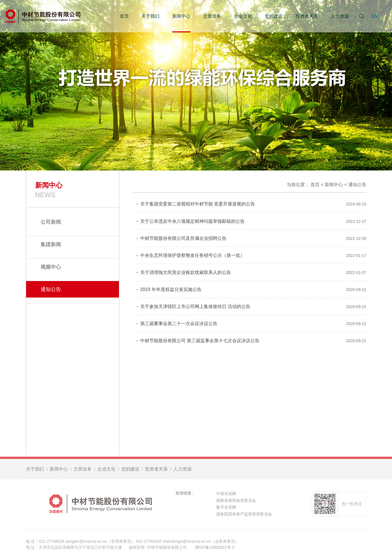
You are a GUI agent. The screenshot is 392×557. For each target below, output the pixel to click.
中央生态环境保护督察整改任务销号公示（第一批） (192, 255)
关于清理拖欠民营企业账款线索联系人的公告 (186, 272)
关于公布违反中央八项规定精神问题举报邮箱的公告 (192, 221)
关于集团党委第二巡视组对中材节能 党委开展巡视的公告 (198, 204)
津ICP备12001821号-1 (215, 548)
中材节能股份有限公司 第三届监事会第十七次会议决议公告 (200, 341)
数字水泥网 (226, 508)
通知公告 (357, 185)
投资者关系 (307, 16)
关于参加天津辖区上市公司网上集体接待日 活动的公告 (195, 306)
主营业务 (212, 16)
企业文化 (243, 16)
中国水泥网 (226, 494)
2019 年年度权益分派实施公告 (171, 289)
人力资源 (340, 16)
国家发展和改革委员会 (236, 501)
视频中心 (51, 267)
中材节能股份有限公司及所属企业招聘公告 (183, 238)
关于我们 (150, 16)
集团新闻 (51, 244)
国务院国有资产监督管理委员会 (244, 515)
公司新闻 (51, 222)
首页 (124, 16)
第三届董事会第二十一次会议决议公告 (179, 324)
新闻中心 (181, 16)
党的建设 (274, 16)
